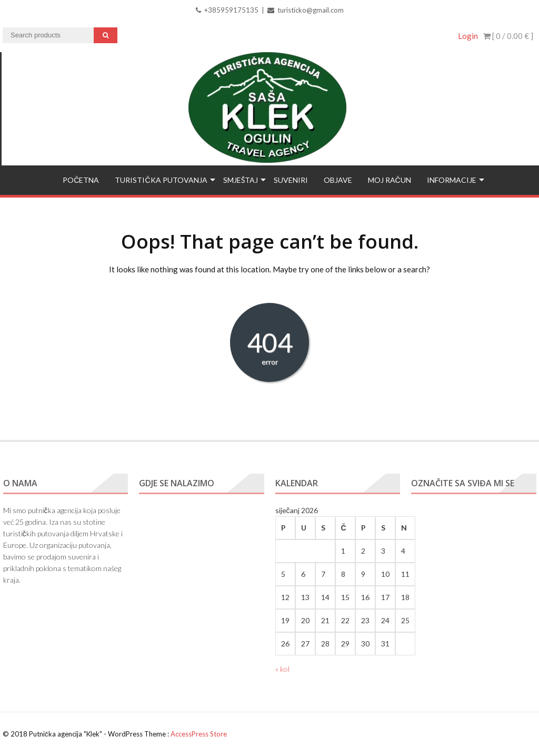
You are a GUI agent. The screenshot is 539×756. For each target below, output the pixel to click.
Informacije (452, 180)
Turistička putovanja (161, 180)
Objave (338, 180)
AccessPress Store (199, 734)
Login (468, 36)
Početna (81, 180)
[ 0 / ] (508, 36)
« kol (282, 669)
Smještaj (241, 180)
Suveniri (291, 180)
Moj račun (390, 180)
